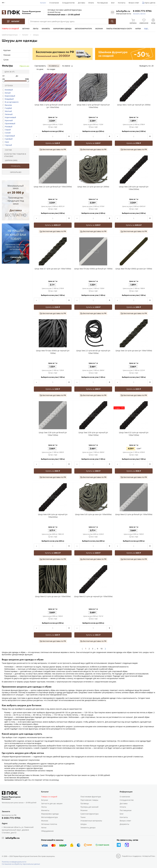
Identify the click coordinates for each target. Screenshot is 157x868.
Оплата (91, 3)
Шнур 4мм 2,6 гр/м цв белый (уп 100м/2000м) (53, 187)
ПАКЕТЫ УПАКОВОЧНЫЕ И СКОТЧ (119, 29)
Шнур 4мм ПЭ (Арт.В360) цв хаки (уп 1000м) (134, 269)
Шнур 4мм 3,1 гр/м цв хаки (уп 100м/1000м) (53, 269)
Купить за (53, 143)
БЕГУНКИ (26, 29)
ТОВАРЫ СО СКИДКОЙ (10, 29)
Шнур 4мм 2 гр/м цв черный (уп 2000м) (134, 105)
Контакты (122, 3)
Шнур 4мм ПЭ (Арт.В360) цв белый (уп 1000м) (93, 269)
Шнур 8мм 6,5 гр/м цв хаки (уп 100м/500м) (53, 596)
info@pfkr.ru (123, 11)
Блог (113, 3)
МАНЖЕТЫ (46, 29)
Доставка (82, 3)
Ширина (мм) (10, 160)
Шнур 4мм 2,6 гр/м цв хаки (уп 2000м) (93, 187)
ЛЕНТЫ (36, 29)
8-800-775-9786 (142, 11)
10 (101, 649)
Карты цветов (150, 3)
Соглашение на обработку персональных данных (21, 864)
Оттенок (8, 86)
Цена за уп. (9, 72)
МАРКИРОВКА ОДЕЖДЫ (62, 29)
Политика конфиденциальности (14, 862)
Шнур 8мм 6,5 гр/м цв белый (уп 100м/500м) (134, 514)
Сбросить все (24, 66)
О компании (54, 3)
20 (153, 66)
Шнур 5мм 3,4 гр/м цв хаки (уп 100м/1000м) (134, 351)
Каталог (43, 3)
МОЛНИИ (99, 29)
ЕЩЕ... (146, 29)
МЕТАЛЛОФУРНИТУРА (83, 29)
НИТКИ (138, 29)
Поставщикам (102, 3)
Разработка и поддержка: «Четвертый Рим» (139, 856)
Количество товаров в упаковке (14, 155)
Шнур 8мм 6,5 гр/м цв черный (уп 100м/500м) (93, 596)
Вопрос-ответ (134, 3)
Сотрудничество (68, 3)
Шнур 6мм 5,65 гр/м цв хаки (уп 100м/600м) (93, 514)
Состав (7, 150)
